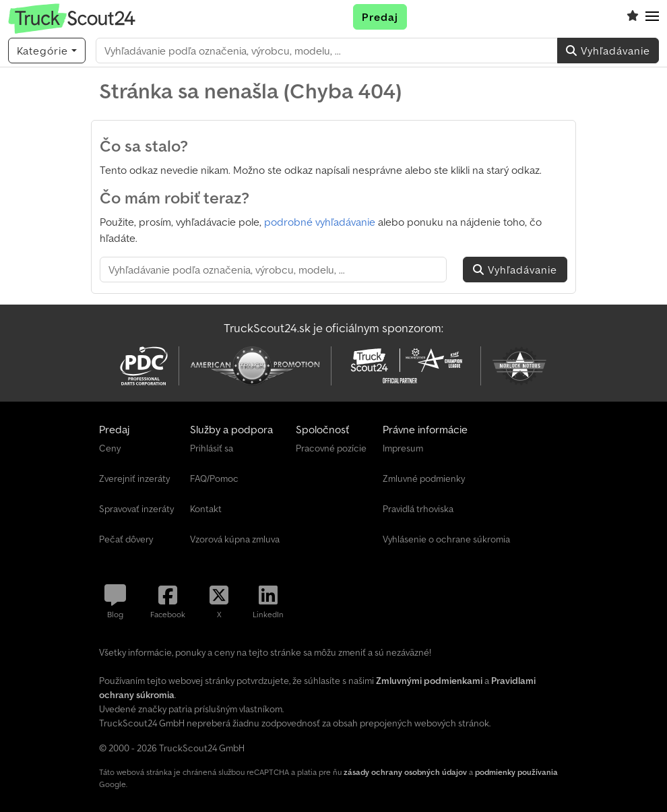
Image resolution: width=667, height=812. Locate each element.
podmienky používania (516, 772)
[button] (652, 17)
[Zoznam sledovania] (633, 17)
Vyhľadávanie (608, 51)
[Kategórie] (47, 51)
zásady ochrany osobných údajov (405, 772)
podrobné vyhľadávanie (320, 222)
